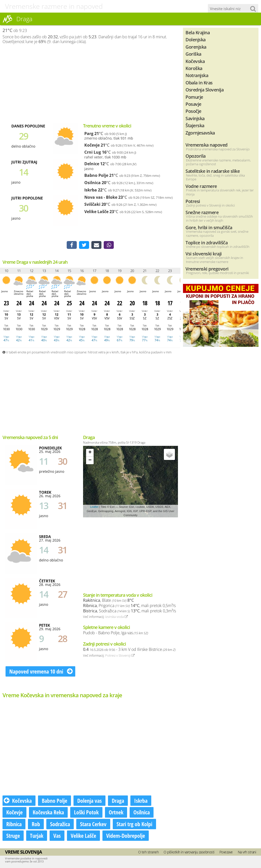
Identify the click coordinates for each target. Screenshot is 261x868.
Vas (57, 836)
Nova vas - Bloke (101, 197)
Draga (118, 801)
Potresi (193, 201)
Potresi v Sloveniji (120, 656)
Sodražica (60, 824)
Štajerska (195, 125)
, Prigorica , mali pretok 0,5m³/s (129, 606)
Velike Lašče (96, 212)
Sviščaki (92, 204)
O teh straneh (148, 852)
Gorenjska (196, 47)
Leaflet (94, 507)
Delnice (92, 164)
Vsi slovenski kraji (204, 254)
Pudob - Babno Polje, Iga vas (116, 633)
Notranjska (197, 75)
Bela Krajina (198, 32)
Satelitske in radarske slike (213, 171)
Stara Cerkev (93, 824)
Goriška (193, 54)
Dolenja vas (89, 801)
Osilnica (92, 183)
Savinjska (195, 118)
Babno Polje (96, 175)
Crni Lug (93, 152)
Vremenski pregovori (207, 269)
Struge (13, 836)
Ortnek (116, 813)
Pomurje (194, 97)
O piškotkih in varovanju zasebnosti (189, 852)
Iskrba (91, 190)
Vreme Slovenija (23, 852)
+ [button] (90, 453)
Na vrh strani (247, 852)
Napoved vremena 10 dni (41, 672)
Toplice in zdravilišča (207, 242)
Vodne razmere (201, 186)
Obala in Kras (199, 82)
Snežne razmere (202, 212)
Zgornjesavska (200, 133)
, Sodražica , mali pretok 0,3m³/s (129, 611)
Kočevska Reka (48, 813)
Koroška (194, 68)
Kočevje (92, 145)
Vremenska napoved (207, 145)
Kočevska (18, 801)
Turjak (37, 836)
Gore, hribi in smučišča (209, 227)
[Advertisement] (90, 83)
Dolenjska (196, 39)
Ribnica (14, 824)
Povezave (226, 852)
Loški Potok (86, 813)
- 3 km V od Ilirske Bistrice (129, 650)
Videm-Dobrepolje (126, 836)
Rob (36, 824)
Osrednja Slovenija (204, 90)
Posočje (193, 111)
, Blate (108, 601)
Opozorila (196, 156)
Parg (89, 133)
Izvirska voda (117, 617)
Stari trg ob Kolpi (134, 824)
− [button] (90, 461)
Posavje (193, 104)
